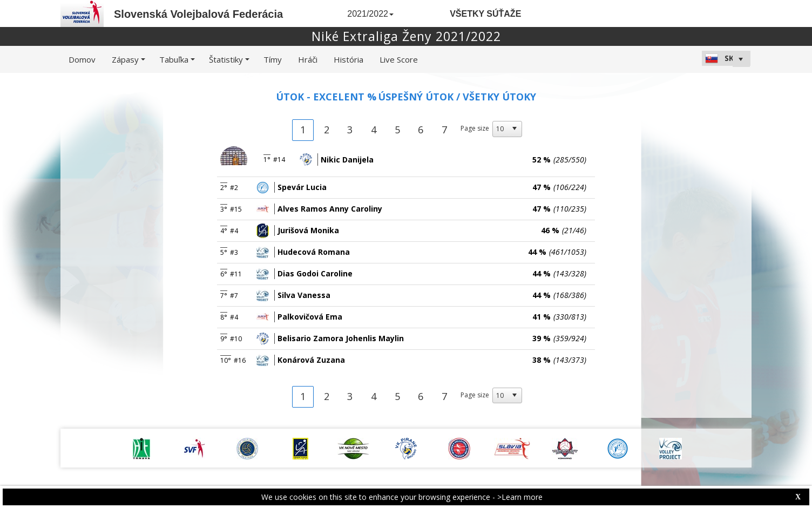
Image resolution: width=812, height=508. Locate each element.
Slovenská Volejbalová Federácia (198, 14)
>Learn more (520, 497)
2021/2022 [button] (370, 14)
